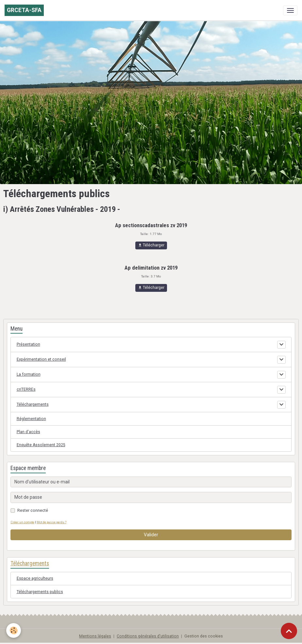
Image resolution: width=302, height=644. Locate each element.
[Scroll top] (289, 631)
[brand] (24, 10)
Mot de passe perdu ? (51, 522)
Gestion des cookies (204, 636)
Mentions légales (95, 636)
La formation (29, 374)
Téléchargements (33, 404)
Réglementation (31, 419)
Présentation (28, 344)
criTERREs (26, 389)
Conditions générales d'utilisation (148, 636)
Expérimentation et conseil (41, 359)
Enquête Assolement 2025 (41, 445)
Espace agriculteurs (35, 578)
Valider (151, 535)
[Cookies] (14, 630)
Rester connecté (33, 510)
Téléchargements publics (40, 592)
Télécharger (151, 245)
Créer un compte (22, 522)
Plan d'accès (28, 432)
